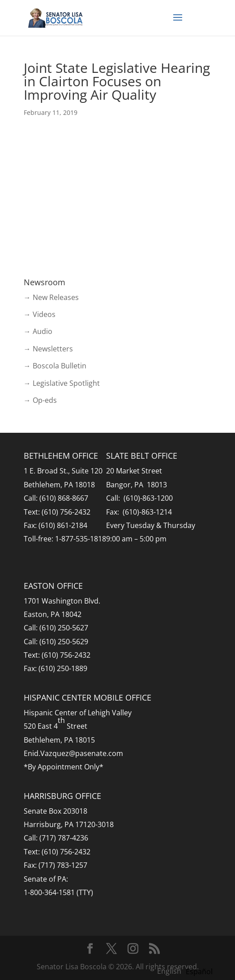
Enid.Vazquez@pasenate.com (73, 753)
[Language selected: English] (187, 971)
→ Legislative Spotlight (62, 383)
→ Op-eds (40, 400)
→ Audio (38, 331)
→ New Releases (51, 297)
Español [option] (199, 972)
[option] (199, 972)
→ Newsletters (48, 349)
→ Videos (40, 314)
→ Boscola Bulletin (55, 366)
